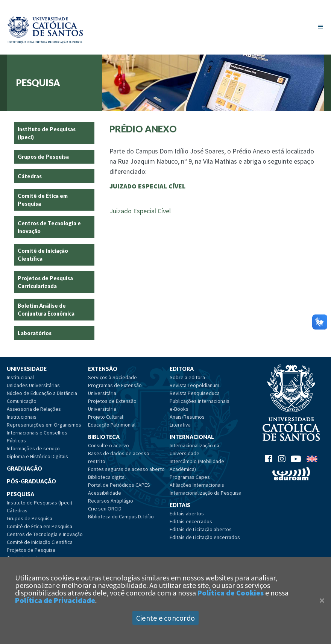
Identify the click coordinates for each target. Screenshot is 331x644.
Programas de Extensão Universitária (115, 389)
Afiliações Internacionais (197, 485)
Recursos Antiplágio (111, 501)
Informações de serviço (33, 448)
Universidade (27, 369)
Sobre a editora (187, 377)
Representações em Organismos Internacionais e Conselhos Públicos (44, 433)
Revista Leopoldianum (194, 385)
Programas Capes (190, 477)
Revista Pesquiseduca (195, 393)
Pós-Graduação (31, 481)
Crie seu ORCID (105, 509)
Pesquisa (20, 494)
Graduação (24, 469)
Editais (180, 505)
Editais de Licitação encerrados (205, 537)
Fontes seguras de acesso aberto (126, 469)
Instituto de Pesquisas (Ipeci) (47, 133)
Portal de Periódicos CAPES (119, 485)
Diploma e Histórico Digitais (37, 456)
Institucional (20, 377)
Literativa (180, 425)
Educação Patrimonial (112, 425)
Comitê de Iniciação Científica (43, 255)
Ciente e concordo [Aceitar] (165, 618)
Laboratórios (35, 333)
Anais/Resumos (187, 417)
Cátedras (30, 176)
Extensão (103, 369)
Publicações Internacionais (200, 401)
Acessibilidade (105, 493)
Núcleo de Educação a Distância (42, 393)
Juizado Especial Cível (140, 211)
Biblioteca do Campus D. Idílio (121, 516)
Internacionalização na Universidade (194, 449)
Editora (182, 369)
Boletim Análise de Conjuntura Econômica (46, 310)
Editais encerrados (191, 521)
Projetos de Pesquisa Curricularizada (45, 282)
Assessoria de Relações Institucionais (34, 413)
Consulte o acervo (109, 445)
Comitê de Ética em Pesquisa (43, 200)
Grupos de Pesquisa (43, 157)
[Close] (322, 600)
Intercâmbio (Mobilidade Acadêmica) (197, 465)
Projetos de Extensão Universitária (112, 405)
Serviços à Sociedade (112, 377)
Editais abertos (187, 513)
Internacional (192, 437)
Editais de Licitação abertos (201, 529)
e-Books (179, 409)
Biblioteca (104, 437)
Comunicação (22, 401)
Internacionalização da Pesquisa (206, 493)
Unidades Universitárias (33, 385)
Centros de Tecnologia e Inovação (49, 227)
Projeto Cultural (106, 417)
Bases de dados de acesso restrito (119, 457)
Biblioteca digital (107, 477)
